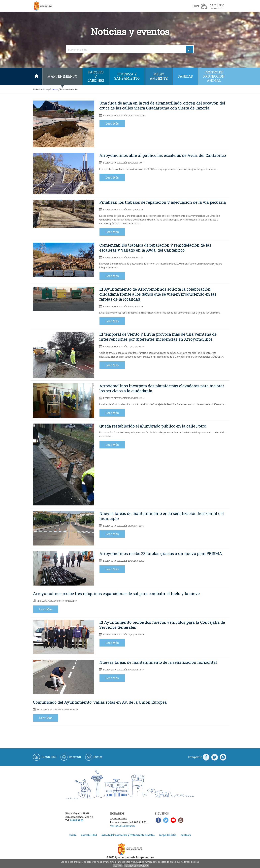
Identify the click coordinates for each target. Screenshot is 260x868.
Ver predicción (217, 8)
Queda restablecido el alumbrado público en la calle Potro (153, 426)
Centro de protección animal (214, 76)
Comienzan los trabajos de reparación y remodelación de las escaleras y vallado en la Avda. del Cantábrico (155, 248)
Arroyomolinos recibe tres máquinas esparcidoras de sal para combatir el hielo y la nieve (116, 594)
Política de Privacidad (136, 866)
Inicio (36, 76)
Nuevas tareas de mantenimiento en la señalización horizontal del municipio (162, 516)
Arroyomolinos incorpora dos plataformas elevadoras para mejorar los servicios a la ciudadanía (162, 388)
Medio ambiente (159, 76)
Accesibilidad (89, 835)
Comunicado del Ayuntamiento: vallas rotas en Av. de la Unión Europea (100, 702)
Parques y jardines (96, 76)
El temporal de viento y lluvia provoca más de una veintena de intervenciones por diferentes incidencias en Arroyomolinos (158, 337)
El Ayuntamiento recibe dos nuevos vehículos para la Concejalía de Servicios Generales (162, 625)
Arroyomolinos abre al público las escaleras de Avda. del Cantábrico (163, 155)
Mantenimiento (62, 76)
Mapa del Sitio (168, 835)
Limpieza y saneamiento (127, 76)
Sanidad (185, 76)
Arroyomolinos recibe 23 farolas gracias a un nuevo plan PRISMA (161, 553)
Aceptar (118, 866)
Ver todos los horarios (123, 826)
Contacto (186, 835)
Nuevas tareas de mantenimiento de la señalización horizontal (158, 662)
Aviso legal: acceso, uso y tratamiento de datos (128, 835)
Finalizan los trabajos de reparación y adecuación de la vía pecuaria (163, 202)
